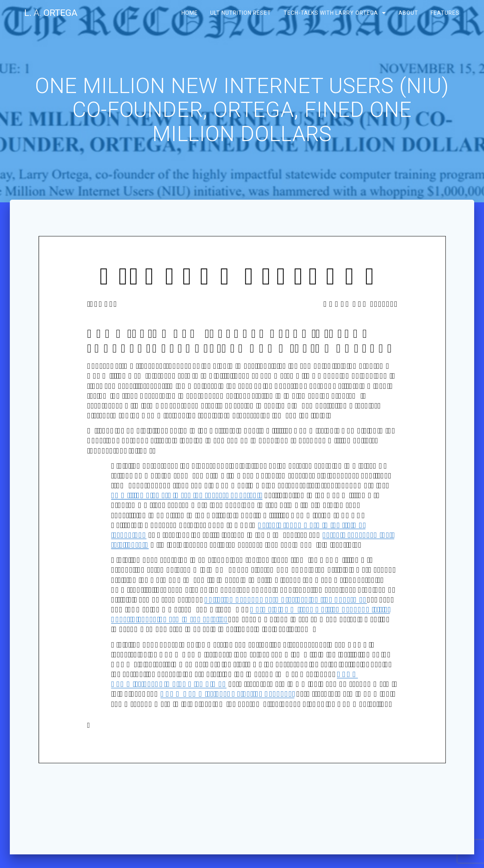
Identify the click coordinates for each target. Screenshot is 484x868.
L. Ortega (51, 13)
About (408, 13)
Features (445, 13)
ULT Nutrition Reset (241, 13)
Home (190, 13)
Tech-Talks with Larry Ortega (331, 13)
